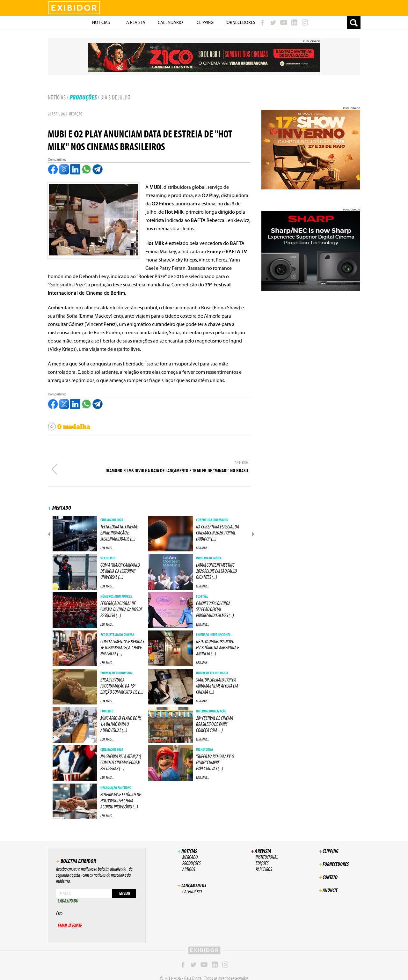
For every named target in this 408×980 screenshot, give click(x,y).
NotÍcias (101, 22)
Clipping (205, 22)
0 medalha (69, 427)
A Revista (136, 22)
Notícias (57, 97)
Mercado (190, 851)
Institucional (267, 851)
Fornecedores (240, 22)
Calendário (170, 22)
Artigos (189, 863)
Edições (262, 857)
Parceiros (264, 863)
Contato (328, 871)
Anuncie (328, 884)
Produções (83, 97)
